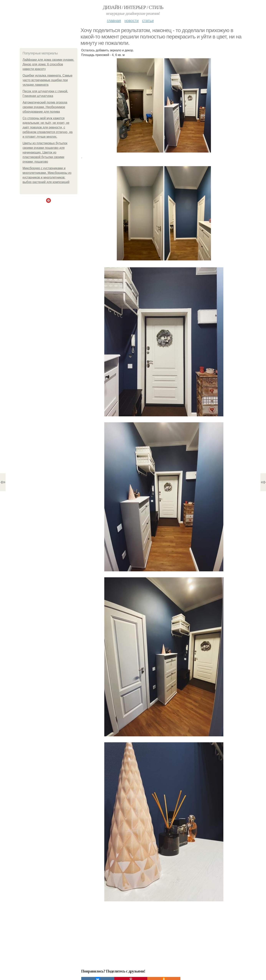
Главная (114, 21)
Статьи (148, 21)
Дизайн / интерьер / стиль (133, 7)
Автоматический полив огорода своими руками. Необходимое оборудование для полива (45, 107)
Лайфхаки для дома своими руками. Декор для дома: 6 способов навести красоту (48, 64)
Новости (132, 21)
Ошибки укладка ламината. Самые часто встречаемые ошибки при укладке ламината (48, 80)
